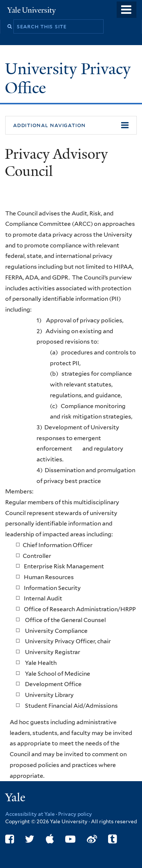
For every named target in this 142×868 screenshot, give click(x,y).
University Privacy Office (68, 78)
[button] (71, 125)
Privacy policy (75, 814)
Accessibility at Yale (30, 814)
